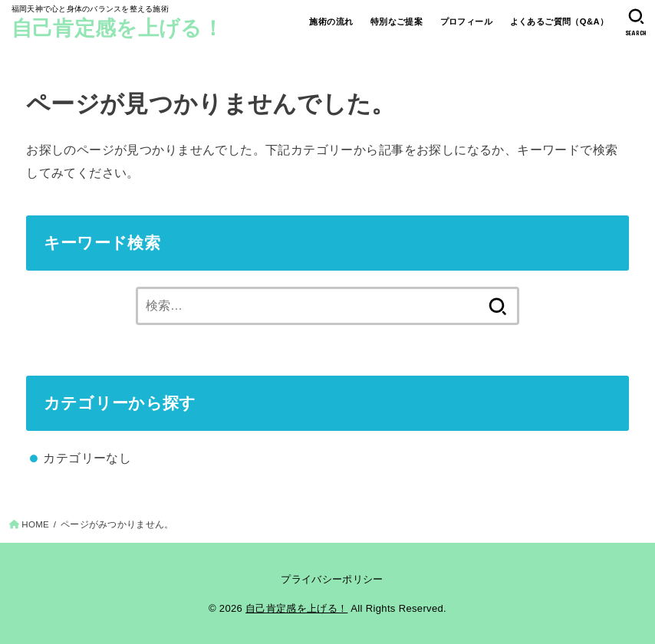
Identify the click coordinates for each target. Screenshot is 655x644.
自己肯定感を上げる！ (117, 28)
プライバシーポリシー (332, 579)
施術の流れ (331, 21)
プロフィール (466, 21)
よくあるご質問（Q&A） (560, 21)
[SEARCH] (636, 22)
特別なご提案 (397, 21)
